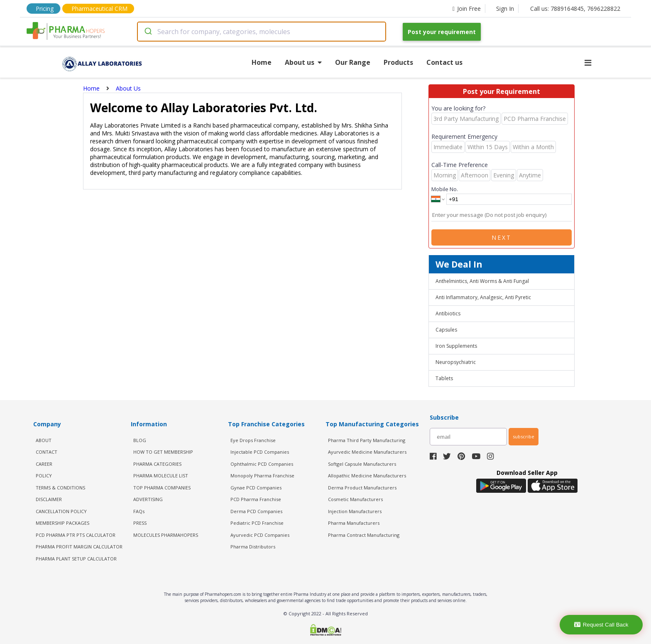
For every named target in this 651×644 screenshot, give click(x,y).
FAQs (139, 511)
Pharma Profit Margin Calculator (79, 547)
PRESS (140, 523)
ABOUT (44, 440)
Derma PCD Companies (256, 511)
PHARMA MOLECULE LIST (161, 476)
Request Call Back (601, 625)
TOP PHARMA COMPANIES (162, 488)
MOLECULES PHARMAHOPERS (166, 535)
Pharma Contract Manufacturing (364, 535)
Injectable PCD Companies (260, 452)
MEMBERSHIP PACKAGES (62, 523)
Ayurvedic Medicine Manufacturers (367, 452)
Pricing (45, 9)
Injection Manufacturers (355, 511)
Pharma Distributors (253, 547)
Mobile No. (445, 189)
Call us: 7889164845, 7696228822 (575, 9)
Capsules (446, 330)
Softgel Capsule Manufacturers (362, 464)
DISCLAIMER (49, 499)
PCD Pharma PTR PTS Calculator (76, 535)
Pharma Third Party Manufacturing (367, 440)
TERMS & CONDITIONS (60, 488)
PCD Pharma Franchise (256, 499)
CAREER (44, 464)
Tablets (444, 378)
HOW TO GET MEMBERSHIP (163, 452)
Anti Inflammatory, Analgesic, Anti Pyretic (483, 297)
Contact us (444, 62)
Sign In (505, 9)
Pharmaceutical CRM (99, 9)
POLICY (44, 476)
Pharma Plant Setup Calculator (76, 559)
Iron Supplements (456, 346)
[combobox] (262, 32)
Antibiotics (448, 313)
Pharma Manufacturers (354, 523)
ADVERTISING (148, 499)
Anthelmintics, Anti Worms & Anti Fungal (482, 281)
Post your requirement (442, 32)
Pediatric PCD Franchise (257, 523)
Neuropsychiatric (456, 362)
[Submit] (148, 32)
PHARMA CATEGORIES (157, 464)
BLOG (140, 440)
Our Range (353, 62)
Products (398, 62)
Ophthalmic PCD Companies (262, 464)
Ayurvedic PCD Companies (260, 535)
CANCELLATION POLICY (61, 511)
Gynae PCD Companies (256, 488)
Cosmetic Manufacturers (355, 499)
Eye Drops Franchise (253, 440)
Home (262, 62)
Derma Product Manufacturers (362, 488)
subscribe (524, 436)
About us (303, 62)
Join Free (467, 9)
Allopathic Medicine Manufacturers (367, 476)
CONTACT (46, 452)
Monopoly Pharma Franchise (262, 476)
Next (502, 237)
